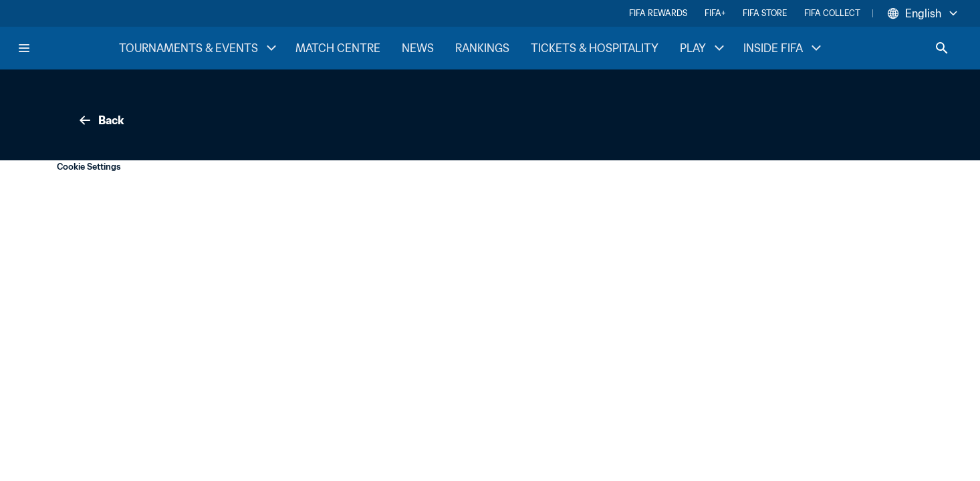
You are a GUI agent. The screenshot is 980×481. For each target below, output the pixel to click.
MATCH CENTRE (338, 48)
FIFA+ (715, 13)
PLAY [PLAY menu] (704, 48)
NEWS (418, 48)
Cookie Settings (89, 167)
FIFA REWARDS (658, 13)
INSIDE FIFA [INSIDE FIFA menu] (784, 48)
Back (100, 120)
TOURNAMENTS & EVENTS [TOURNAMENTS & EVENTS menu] (199, 48)
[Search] (942, 48)
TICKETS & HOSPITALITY (595, 48)
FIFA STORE (765, 13)
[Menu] (24, 48)
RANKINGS (482, 48)
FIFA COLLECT (832, 13)
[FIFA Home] (68, 48)
